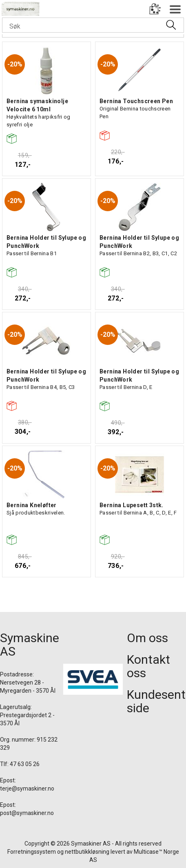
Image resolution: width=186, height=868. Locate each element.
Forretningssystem (32, 852)
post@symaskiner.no (27, 813)
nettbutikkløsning (87, 852)
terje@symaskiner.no (27, 788)
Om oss (147, 638)
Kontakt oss (148, 666)
